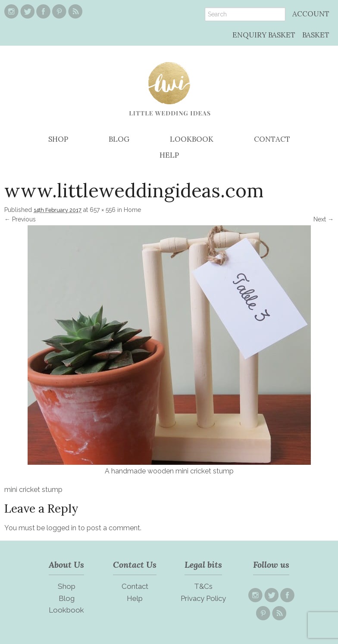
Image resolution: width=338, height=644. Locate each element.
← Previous (20, 219)
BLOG (119, 139)
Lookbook (66, 610)
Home (132, 210)
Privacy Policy (203, 598)
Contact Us (135, 565)
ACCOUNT (311, 14)
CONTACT (272, 139)
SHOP (58, 139)
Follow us (271, 565)
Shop (67, 586)
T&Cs (203, 586)
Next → (324, 219)
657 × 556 (103, 210)
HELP (169, 155)
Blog (67, 598)
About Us (66, 565)
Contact (135, 586)
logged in (61, 528)
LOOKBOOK (192, 139)
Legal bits (203, 565)
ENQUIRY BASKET (264, 35)
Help (135, 598)
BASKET (316, 35)
